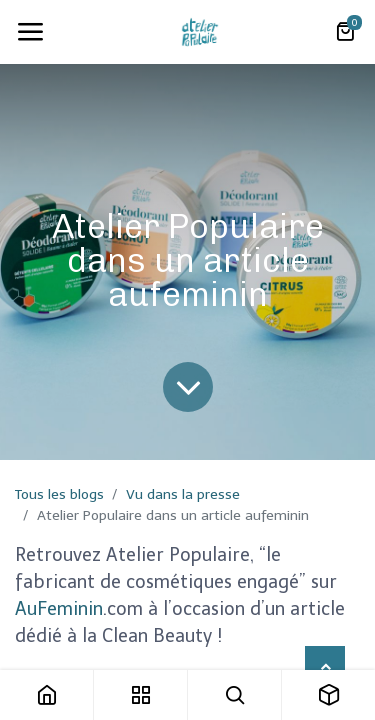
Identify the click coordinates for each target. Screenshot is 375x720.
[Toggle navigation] (30, 32)
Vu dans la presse (183, 494)
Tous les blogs (59, 494)
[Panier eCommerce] (345, 32)
